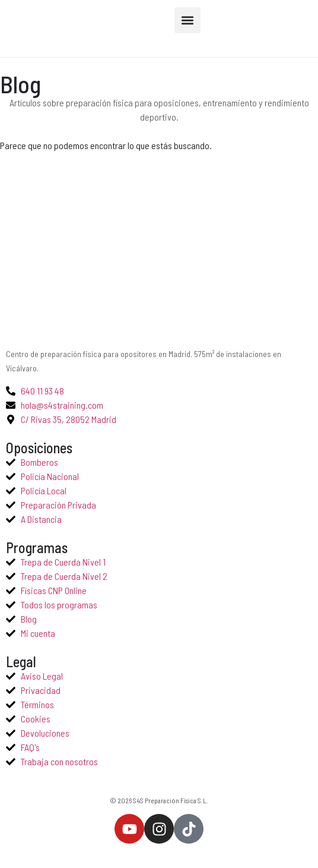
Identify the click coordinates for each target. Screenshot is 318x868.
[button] (187, 20)
